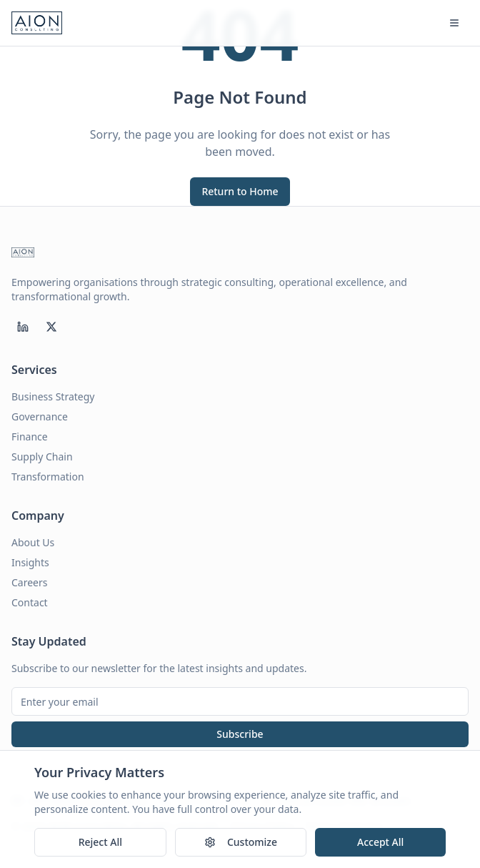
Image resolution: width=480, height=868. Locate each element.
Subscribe (240, 734)
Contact (30, 602)
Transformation (48, 477)
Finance (30, 437)
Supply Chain (42, 457)
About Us (33, 542)
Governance (40, 416)
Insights (30, 562)
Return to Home (240, 191)
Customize (241, 843)
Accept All (380, 843)
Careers (29, 582)
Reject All (100, 843)
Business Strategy (53, 396)
